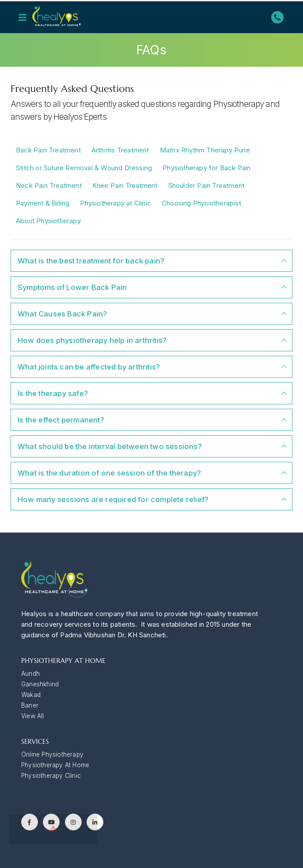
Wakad (31, 695)
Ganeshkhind (40, 684)
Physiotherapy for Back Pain (206, 168)
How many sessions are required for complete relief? (113, 499)
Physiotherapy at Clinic (116, 203)
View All (33, 716)
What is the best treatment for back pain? (91, 261)
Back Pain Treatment (48, 150)
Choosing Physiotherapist (201, 203)
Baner (30, 705)
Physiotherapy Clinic (51, 776)
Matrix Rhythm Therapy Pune (205, 150)
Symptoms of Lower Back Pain (72, 287)
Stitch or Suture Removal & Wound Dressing (84, 168)
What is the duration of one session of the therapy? (109, 473)
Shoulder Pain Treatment (206, 185)
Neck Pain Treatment (49, 185)
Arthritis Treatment (120, 150)
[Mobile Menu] (25, 17)
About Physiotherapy (48, 221)
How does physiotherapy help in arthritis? (92, 340)
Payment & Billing (43, 203)
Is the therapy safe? (53, 393)
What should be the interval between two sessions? (110, 446)
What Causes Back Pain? (62, 314)
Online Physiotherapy (52, 754)
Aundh (30, 674)
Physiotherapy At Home (55, 765)
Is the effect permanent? (61, 420)
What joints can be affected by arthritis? (89, 367)
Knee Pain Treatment (125, 185)
